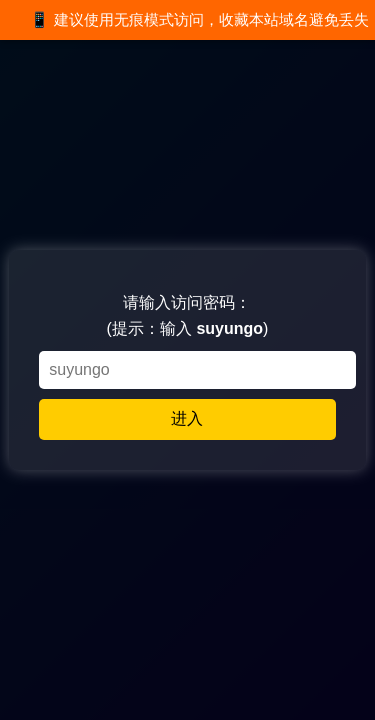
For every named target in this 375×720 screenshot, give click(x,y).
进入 (187, 418)
